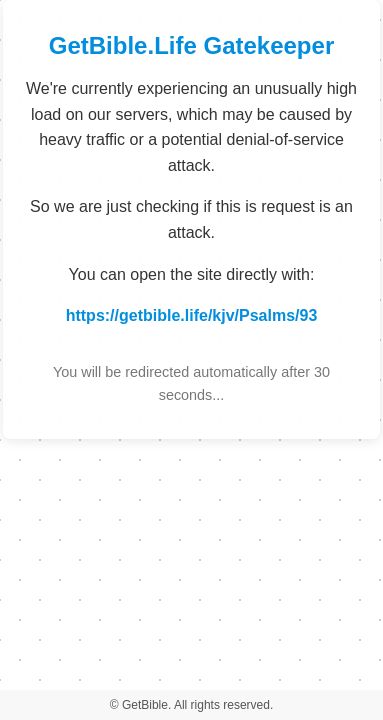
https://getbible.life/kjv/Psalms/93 (192, 315)
